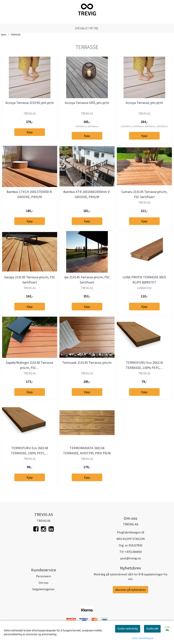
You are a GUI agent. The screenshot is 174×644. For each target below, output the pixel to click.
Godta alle (152, 629)
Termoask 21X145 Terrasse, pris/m (87, 363)
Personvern (43, 576)
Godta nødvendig (128, 629)
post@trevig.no (131, 558)
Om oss (43, 583)
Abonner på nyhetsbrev (130, 590)
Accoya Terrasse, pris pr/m (144, 103)
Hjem (4, 35)
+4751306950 (133, 552)
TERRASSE (14, 35)
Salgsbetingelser (43, 589)
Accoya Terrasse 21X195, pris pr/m (30, 103)
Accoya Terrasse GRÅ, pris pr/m (87, 103)
